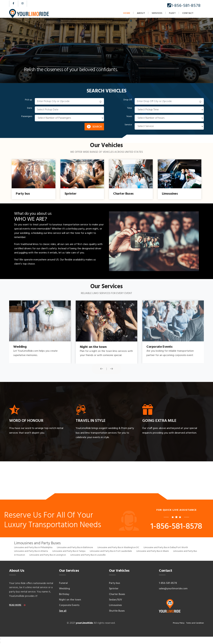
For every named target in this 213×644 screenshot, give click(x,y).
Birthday (64, 594)
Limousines (115, 605)
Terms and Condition (195, 623)
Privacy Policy (179, 623)
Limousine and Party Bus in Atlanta (31, 551)
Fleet (172, 13)
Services (157, 13)
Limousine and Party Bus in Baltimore (75, 548)
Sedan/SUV (115, 600)
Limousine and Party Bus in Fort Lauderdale (111, 551)
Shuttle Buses (117, 611)
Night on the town (70, 600)
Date (30, 108)
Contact (188, 13)
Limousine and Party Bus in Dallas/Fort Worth (166, 548)
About (141, 13)
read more (15, 605)
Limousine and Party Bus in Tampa (69, 551)
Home (127, 13)
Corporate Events (69, 605)
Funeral (63, 583)
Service (128, 125)
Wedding (64, 589)
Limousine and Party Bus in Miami (153, 551)
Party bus (114, 583)
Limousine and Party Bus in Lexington (48, 555)
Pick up (29, 100)
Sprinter (114, 589)
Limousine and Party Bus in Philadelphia (33, 548)
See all (63, 611)
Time (130, 108)
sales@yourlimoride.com (173, 589)
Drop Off (128, 100)
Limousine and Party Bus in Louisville (88, 555)
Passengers (27, 117)
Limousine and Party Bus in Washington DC (118, 548)
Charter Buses (117, 594)
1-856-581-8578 (184, 6)
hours (129, 117)
